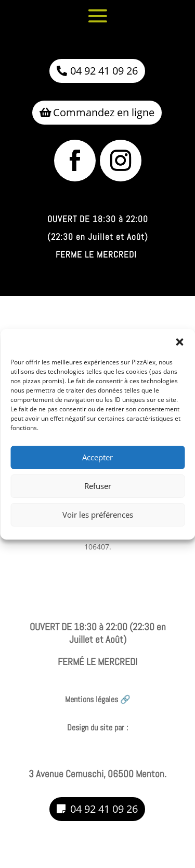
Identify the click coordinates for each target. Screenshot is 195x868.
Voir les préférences (98, 525)
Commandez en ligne (104, 112)
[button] (179, 352)
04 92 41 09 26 (104, 71)
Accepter (97, 468)
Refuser (98, 497)
